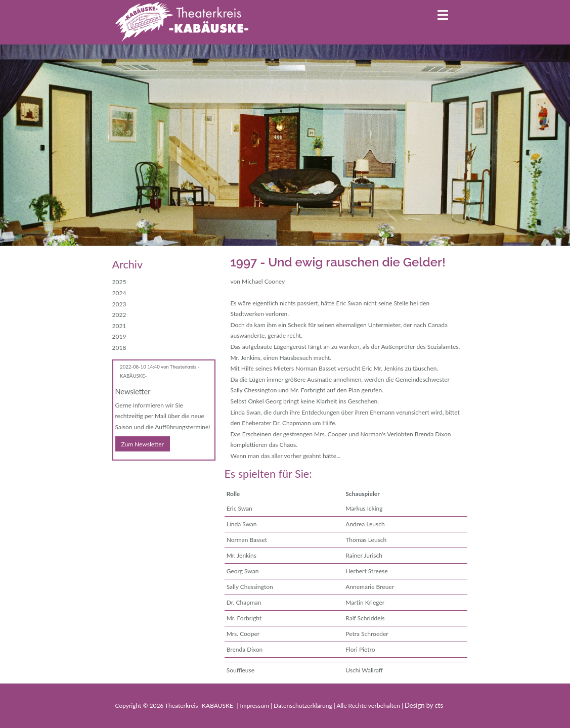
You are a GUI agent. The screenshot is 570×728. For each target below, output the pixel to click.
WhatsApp (161, 475)
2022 (119, 315)
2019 (119, 336)
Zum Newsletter (143, 444)
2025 (119, 282)
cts (439, 705)
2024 (119, 293)
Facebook (120, 475)
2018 (119, 348)
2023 (119, 304)
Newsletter (133, 392)
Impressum (255, 706)
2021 (119, 326)
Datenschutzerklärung (304, 706)
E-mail (141, 475)
